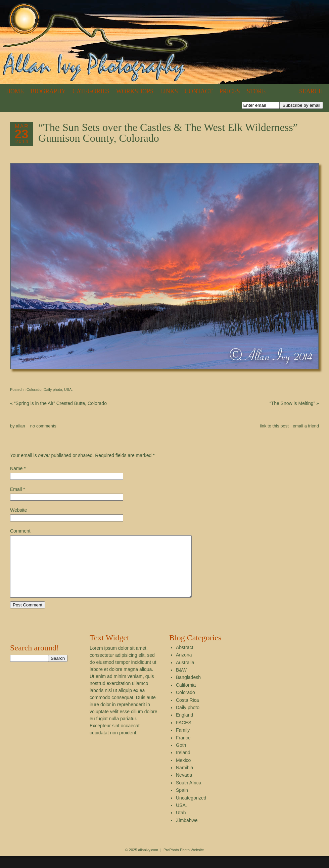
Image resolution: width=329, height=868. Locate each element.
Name (16, 468)
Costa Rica (187, 712)
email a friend (306, 426)
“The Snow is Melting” (294, 403)
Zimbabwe (187, 832)
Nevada (184, 787)
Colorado (34, 390)
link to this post (274, 426)
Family (183, 742)
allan (20, 426)
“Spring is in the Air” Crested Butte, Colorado (58, 403)
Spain (182, 802)
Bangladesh (188, 689)
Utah (181, 825)
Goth (181, 757)
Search (311, 91)
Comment (20, 531)
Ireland (183, 765)
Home (15, 91)
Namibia (184, 780)
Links (169, 91)
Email (16, 489)
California (186, 697)
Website (18, 510)
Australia (185, 675)
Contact (199, 91)
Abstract (184, 659)
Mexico (183, 772)
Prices (230, 91)
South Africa (189, 795)
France (183, 750)
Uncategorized (191, 810)
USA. (68, 390)
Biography (48, 91)
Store (256, 91)
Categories (91, 91)
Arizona (184, 667)
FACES (184, 735)
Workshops (135, 91)
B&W (181, 682)
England (184, 727)
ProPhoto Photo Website (184, 862)
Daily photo (53, 390)
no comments (43, 426)
